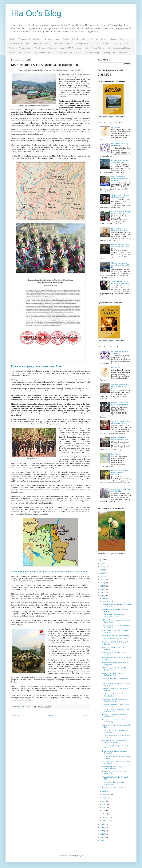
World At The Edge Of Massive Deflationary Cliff (112, 674)
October (105, 791)
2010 (102, 840)
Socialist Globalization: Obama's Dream (115, 636)
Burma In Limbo (52, 39)
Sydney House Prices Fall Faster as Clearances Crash (120, 282)
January (105, 820)
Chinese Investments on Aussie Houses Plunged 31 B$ (120, 265)
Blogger (80, 856)
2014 (102, 828)
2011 (102, 837)
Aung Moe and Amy (64, 44)
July (104, 801)
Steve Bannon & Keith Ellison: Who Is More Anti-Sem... (115, 700)
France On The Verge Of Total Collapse (115, 639)
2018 (102, 589)
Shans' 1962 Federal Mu (71, 48)
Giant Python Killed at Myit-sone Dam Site (121, 490)
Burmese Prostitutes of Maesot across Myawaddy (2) (121, 439)
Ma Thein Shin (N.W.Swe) (20, 53)
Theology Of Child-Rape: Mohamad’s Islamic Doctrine (115, 716)
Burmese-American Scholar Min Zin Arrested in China (120, 246)
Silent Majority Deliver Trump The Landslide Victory (114, 768)
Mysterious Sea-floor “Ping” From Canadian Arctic (113, 783)
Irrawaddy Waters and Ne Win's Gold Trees (54, 53)
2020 (102, 583)
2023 (102, 573)
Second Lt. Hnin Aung (120, 39)
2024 (102, 570)
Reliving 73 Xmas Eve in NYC (116, 53)
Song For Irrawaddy (43, 44)
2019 (102, 586)
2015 (102, 824)
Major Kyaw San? (122, 44)
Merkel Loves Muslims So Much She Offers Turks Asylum (114, 742)
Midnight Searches (84, 44)
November (106, 602)
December (106, 598)
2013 (102, 831)
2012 (102, 834)
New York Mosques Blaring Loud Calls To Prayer (120, 213)
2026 (102, 563)
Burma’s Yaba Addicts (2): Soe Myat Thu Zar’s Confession (120, 473)
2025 (102, 567)
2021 (102, 580)
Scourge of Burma (99, 39)
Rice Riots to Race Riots (19, 44)
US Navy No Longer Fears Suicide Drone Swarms (120, 161)
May (104, 808)
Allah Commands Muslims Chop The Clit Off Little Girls (120, 386)
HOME (12, 39)
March (105, 814)
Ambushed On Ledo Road (30, 39)
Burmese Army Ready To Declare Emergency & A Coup (113, 616)
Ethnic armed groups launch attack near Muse (37, 366)
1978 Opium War (103, 44)
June (104, 804)
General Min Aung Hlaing (119, 48)
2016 (102, 596)
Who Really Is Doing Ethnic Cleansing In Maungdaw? (121, 422)
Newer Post (16, 716)
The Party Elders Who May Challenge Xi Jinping (120, 196)
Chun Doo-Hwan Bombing (88, 53)
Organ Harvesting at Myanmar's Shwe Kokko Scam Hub (119, 179)
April (104, 811)
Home (51, 716)
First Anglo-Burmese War (20, 48)
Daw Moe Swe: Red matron (75, 39)
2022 (102, 576)
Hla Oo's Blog (36, 13)
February (106, 817)
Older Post (85, 716)
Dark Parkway (116, 454)
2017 (102, 592)
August (105, 798)
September (106, 795)
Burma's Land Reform (95, 48)
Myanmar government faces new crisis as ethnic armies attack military (50, 571)
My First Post (116, 127)
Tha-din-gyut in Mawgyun (45, 48)
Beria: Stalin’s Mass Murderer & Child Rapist (120, 229)
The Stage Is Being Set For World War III (116, 787)
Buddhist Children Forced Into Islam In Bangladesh (120, 404)
